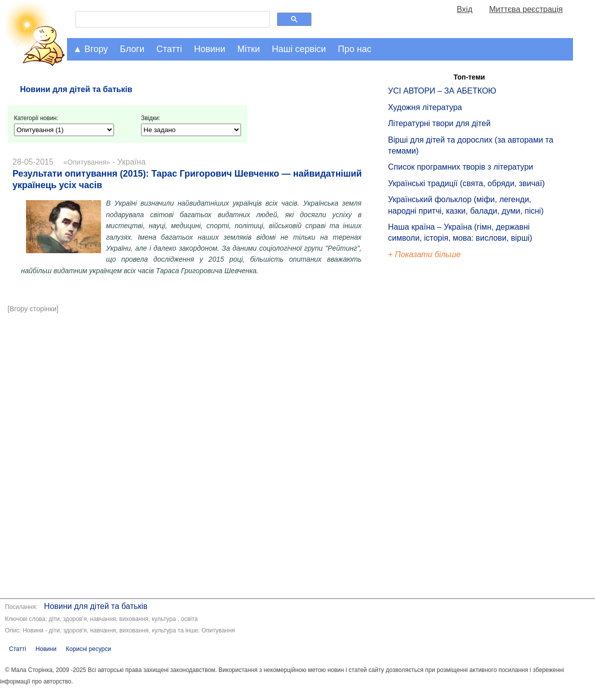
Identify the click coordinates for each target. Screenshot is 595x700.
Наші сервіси (299, 49)
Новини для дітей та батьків (96, 606)
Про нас (355, 49)
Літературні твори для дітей (439, 123)
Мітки (249, 49)
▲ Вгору (90, 49)
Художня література (425, 107)
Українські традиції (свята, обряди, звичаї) (466, 183)
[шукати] (172, 20)
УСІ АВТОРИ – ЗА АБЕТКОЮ (442, 91)
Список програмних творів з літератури (460, 167)
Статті (169, 49)
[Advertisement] (191, 392)
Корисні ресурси (88, 649)
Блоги (132, 49)
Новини (210, 49)
